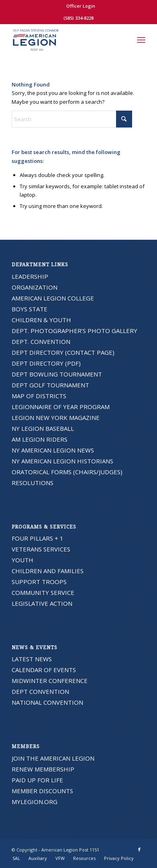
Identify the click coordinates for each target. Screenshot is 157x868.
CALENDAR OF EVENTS (44, 670)
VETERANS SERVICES (41, 549)
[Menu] (141, 40)
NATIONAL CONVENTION (47, 702)
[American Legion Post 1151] (65, 40)
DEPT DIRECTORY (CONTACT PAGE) (63, 352)
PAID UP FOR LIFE (37, 780)
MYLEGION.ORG (35, 802)
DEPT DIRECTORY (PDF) (46, 363)
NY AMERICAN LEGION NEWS (53, 450)
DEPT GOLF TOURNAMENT (50, 385)
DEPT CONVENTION (40, 691)
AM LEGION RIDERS (40, 439)
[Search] (123, 40)
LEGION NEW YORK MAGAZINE (56, 418)
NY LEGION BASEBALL (43, 428)
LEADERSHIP (30, 276)
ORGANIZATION (35, 287)
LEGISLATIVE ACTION (42, 603)
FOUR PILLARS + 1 (38, 538)
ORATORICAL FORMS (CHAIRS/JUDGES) (67, 472)
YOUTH (22, 560)
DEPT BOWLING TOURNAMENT (57, 374)
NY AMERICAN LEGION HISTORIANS (62, 461)
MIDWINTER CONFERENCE (50, 681)
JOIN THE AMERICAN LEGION (53, 758)
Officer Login (81, 6)
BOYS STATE (30, 309)
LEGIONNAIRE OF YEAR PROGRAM (61, 407)
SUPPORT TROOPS (39, 582)
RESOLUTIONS (33, 483)
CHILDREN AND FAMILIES (48, 571)
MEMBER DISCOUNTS (42, 791)
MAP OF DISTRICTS (39, 396)
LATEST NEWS (32, 659)
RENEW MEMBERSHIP (43, 769)
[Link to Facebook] (139, 849)
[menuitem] (81, 6)
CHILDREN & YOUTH (41, 320)
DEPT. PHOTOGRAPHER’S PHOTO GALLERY (74, 331)
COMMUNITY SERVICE (43, 592)
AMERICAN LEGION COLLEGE (53, 298)
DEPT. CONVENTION (41, 341)
